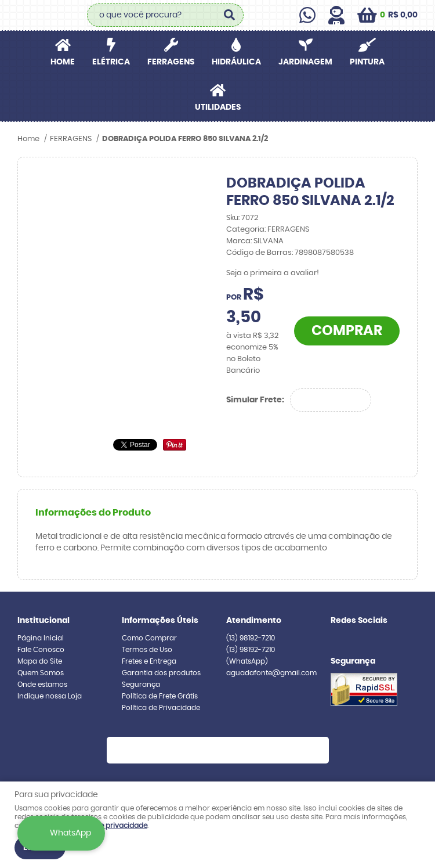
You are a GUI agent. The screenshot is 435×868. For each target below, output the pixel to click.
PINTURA (367, 62)
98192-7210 (251, 638)
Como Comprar (149, 638)
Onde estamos (42, 685)
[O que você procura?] (229, 15)
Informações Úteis (160, 621)
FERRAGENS (171, 62)
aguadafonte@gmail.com (271, 673)
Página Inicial (41, 638)
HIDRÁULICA (236, 62)
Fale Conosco (41, 650)
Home (63, 62)
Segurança (141, 685)
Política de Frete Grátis (160, 696)
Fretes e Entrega (149, 661)
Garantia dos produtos (161, 673)
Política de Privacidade (161, 708)
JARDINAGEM (305, 62)
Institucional (43, 621)
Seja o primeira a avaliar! (273, 273)
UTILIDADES (218, 107)
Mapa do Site (40, 661)
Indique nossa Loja (50, 696)
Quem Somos (41, 673)
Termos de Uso (147, 650)
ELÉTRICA (111, 62)
